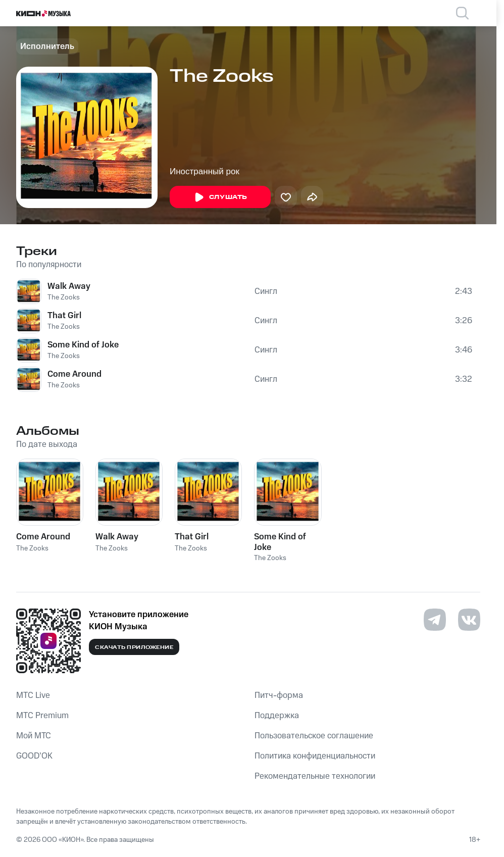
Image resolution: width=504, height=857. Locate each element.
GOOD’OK (34, 756)
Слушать (220, 197)
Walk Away (69, 286)
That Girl (64, 316)
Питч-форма (279, 695)
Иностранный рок (205, 171)
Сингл (266, 291)
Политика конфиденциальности (315, 756)
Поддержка (277, 716)
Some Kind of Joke (83, 345)
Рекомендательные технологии (315, 776)
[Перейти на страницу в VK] (469, 620)
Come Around (74, 374)
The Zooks (64, 297)
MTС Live (33, 695)
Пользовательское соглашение (314, 736)
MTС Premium (42, 716)
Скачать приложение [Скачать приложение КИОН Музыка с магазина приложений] (134, 647)
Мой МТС (34, 736)
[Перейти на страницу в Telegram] (435, 620)
